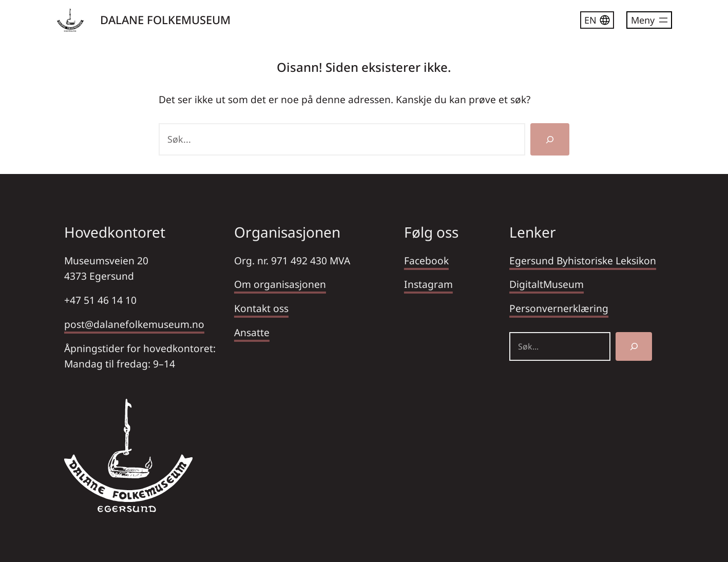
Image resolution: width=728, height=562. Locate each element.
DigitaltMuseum (547, 284)
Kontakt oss (261, 308)
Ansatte (252, 332)
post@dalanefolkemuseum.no (134, 324)
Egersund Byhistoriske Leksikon (583, 260)
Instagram (428, 284)
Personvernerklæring (559, 308)
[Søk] (550, 139)
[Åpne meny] (649, 20)
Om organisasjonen (280, 284)
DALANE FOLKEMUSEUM (165, 20)
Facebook (426, 260)
